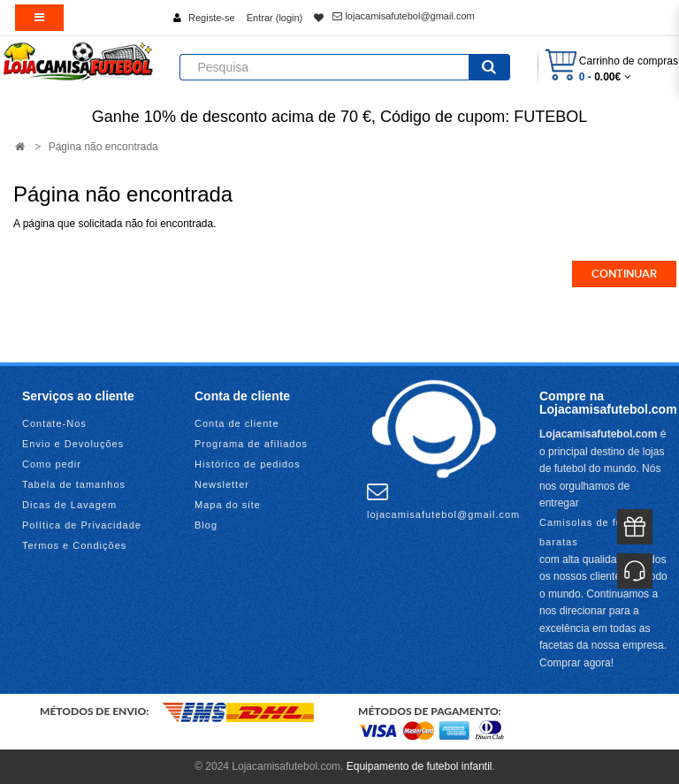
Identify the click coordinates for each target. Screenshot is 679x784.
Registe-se (212, 18)
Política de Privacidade (82, 525)
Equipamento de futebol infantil (420, 766)
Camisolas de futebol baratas (594, 532)
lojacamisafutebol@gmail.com (403, 16)
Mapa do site (228, 505)
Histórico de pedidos (248, 464)
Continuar (624, 274)
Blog (206, 525)
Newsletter (222, 484)
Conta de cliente (237, 423)
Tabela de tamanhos (74, 484)
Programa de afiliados (251, 444)
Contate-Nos (54, 423)
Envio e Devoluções (73, 444)
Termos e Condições (74, 545)
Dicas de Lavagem (69, 505)
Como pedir (52, 464)
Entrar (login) (275, 18)
